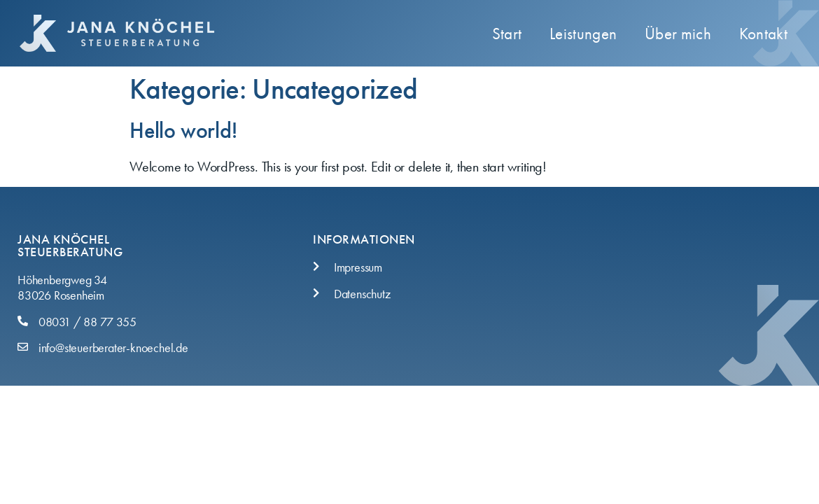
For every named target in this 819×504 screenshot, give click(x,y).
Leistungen (583, 34)
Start (507, 34)
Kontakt (763, 34)
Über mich (678, 34)
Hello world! (183, 131)
